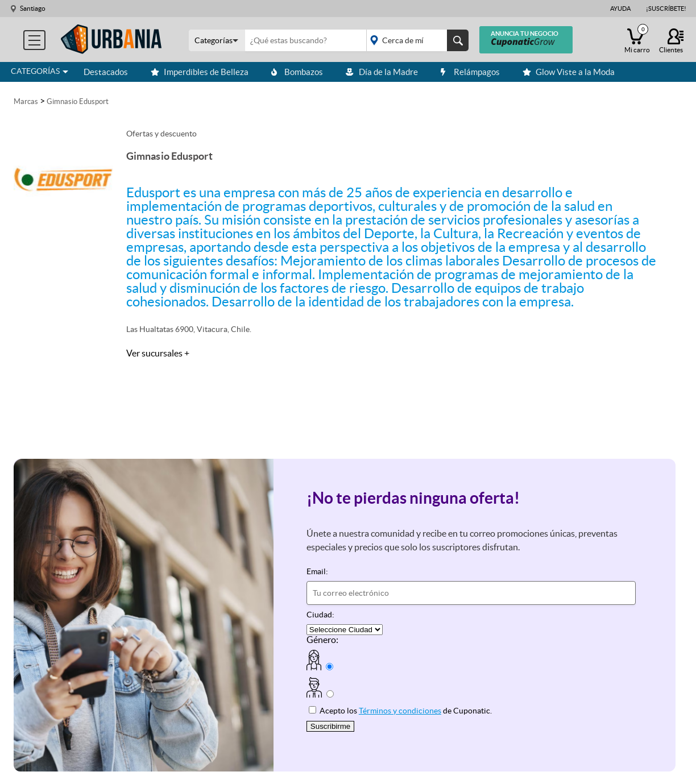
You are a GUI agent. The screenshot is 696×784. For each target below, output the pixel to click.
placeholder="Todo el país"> (415, 40)
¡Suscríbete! (666, 9)
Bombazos (297, 72)
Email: (317, 571)
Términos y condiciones (400, 711)
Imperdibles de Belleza (200, 72)
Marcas (26, 101)
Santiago (33, 8)
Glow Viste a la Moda (569, 72)
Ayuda (620, 9)
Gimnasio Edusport (78, 101)
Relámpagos (470, 72)
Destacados (106, 72)
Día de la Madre (382, 72)
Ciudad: (320, 615)
